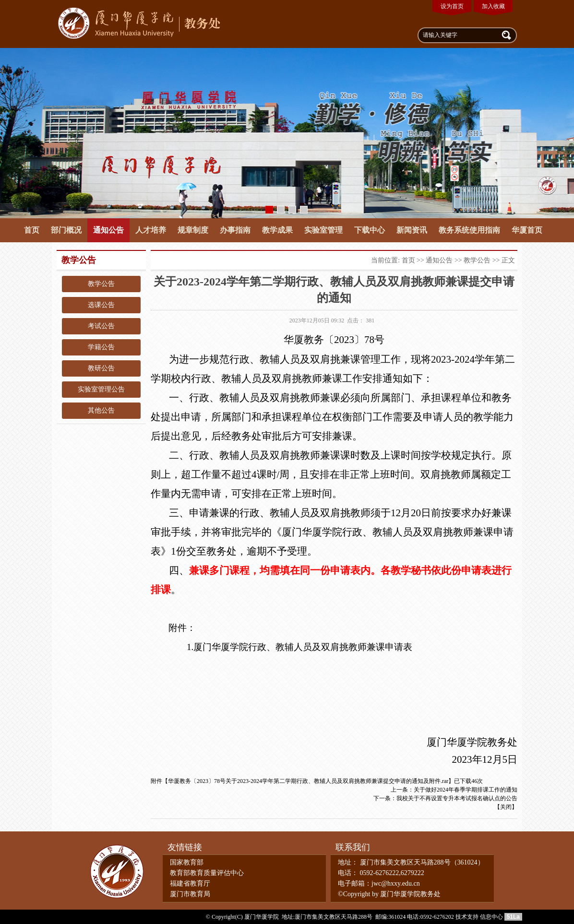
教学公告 (101, 284)
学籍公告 (101, 347)
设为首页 (452, 6)
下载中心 (370, 230)
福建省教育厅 (190, 883)
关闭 (506, 807)
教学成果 (277, 230)
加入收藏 (493, 6)
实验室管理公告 (101, 389)
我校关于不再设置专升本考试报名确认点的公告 (457, 798)
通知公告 (108, 230)
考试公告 (101, 326)
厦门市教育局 (190, 894)
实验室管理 (323, 230)
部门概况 (66, 230)
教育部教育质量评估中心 (207, 873)
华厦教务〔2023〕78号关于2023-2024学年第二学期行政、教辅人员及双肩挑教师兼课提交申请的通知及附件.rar (308, 781)
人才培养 (151, 230)
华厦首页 (527, 230)
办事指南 (235, 230)
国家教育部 (187, 862)
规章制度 (193, 230)
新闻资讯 (412, 230)
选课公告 (101, 305)
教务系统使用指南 (469, 230)
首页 (32, 230)
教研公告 (101, 368)
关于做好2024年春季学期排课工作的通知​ (466, 790)
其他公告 (101, 410)
